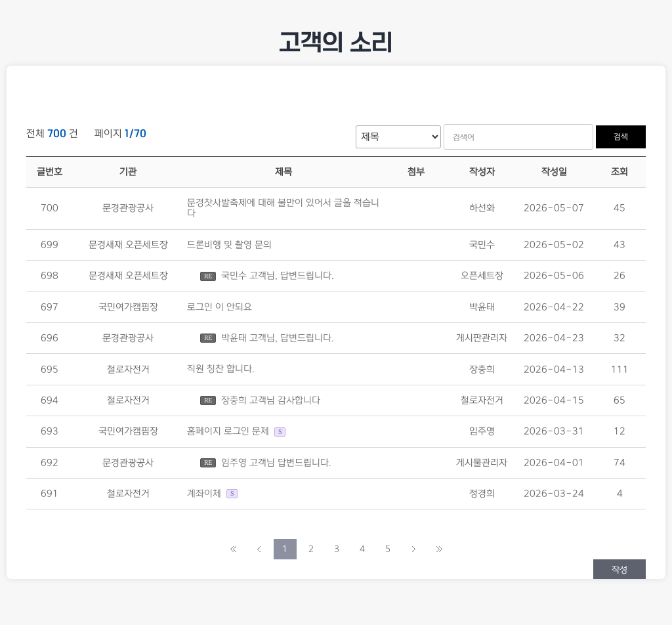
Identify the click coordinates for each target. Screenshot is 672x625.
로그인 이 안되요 (220, 307)
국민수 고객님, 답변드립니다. (278, 276)
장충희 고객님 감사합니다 (271, 400)
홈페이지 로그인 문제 (228, 432)
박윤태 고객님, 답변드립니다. (278, 338)
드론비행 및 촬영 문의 (229, 245)
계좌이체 (205, 494)
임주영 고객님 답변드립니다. (276, 463)
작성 (619, 570)
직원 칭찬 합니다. (221, 370)
